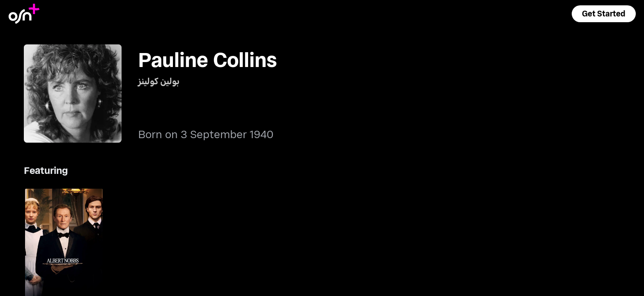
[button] (604, 14)
